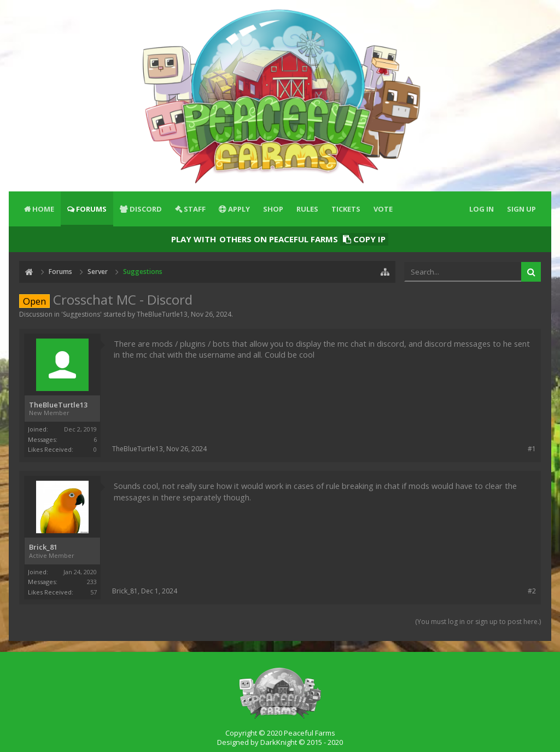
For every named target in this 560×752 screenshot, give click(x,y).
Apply (239, 209)
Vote (383, 209)
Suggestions (81, 314)
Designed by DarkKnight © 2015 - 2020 (280, 742)
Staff (195, 209)
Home (43, 209)
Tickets (346, 209)
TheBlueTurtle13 (162, 314)
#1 (532, 449)
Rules (307, 209)
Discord (146, 209)
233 (92, 582)
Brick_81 (43, 547)
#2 (532, 591)
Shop (273, 209)
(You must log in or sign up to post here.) (478, 622)
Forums (91, 209)
